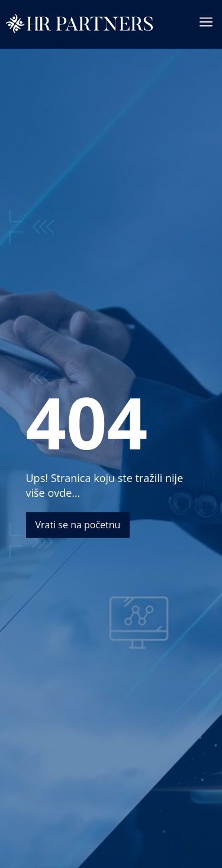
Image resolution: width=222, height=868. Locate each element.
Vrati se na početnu (78, 525)
